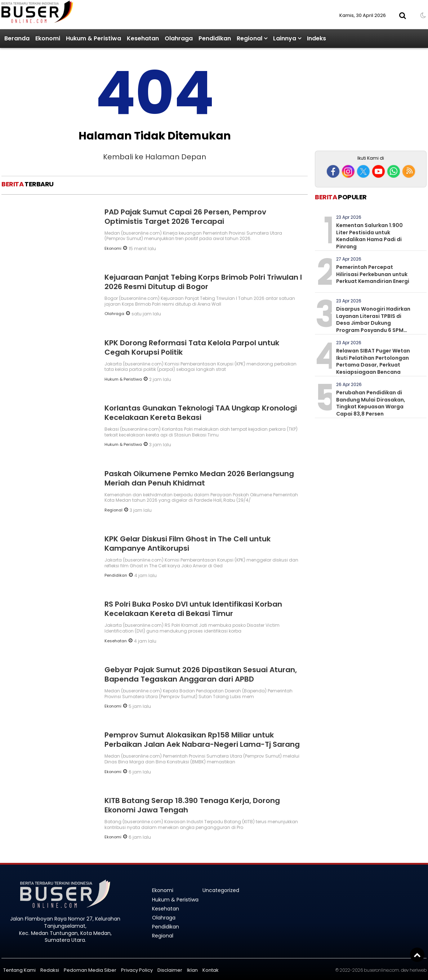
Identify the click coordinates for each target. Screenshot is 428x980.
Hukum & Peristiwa (93, 38)
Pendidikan (215, 38)
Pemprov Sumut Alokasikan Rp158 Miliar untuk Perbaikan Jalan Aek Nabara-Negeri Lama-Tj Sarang (202, 740)
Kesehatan (143, 38)
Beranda (17, 38)
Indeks (316, 38)
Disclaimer (170, 970)
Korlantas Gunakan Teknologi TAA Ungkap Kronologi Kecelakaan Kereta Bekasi (201, 413)
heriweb (418, 970)
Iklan (192, 970)
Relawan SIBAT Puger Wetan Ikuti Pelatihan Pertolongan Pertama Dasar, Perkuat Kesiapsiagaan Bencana (373, 361)
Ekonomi (48, 38)
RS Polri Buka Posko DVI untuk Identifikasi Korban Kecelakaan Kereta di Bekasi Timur (193, 609)
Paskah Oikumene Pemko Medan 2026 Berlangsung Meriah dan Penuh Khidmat (199, 478)
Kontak (211, 970)
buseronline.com (382, 970)
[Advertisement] (371, 100)
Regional (249, 38)
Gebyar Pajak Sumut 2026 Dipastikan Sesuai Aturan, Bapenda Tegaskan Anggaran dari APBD (201, 674)
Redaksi (50, 970)
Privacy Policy (137, 970)
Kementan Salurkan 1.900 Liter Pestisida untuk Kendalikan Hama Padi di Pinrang (369, 236)
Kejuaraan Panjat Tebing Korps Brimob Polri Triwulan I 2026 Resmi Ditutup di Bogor (203, 282)
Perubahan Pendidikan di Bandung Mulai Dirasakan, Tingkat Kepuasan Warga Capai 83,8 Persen (371, 403)
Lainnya (285, 38)
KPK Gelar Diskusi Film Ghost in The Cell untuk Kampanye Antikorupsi (188, 544)
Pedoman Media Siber (90, 970)
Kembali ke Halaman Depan (155, 157)
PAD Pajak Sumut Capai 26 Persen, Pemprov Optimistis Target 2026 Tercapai (185, 217)
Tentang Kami (19, 970)
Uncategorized (221, 890)
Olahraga (179, 38)
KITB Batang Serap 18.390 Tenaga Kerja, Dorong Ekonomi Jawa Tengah (192, 805)
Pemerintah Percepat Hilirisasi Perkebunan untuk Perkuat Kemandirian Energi (373, 274)
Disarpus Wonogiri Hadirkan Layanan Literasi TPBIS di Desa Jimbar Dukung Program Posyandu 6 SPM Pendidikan (373, 323)
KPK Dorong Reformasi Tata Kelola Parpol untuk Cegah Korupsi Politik (192, 347)
